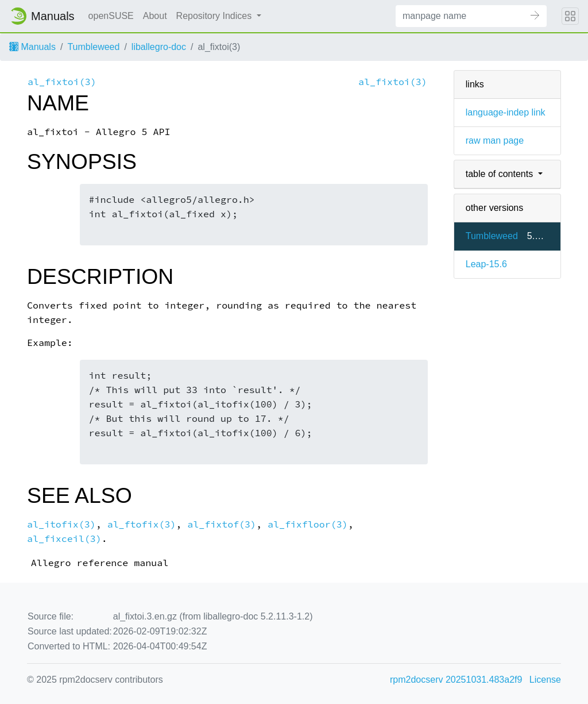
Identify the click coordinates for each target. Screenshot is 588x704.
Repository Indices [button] (215, 16)
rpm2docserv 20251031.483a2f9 (456, 680)
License (545, 680)
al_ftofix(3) (142, 524)
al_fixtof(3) (222, 524)
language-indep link (506, 112)
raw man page (495, 141)
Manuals (32, 47)
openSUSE (111, 16)
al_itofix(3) (61, 524)
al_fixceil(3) (64, 539)
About (155, 16)
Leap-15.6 (486, 264)
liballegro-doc (159, 47)
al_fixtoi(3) (62, 82)
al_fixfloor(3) (308, 524)
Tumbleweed (93, 47)
